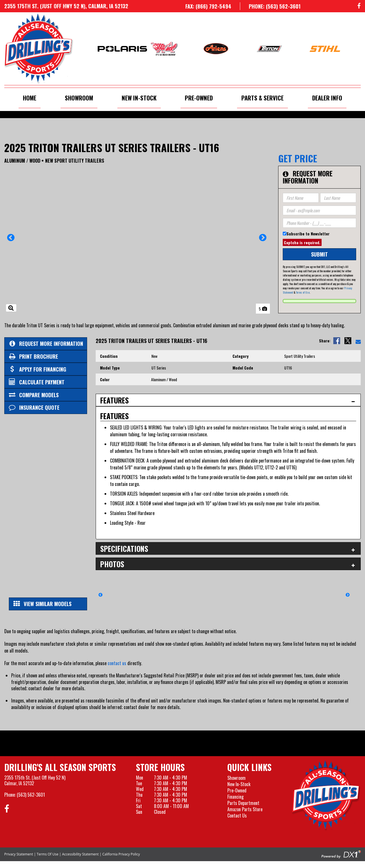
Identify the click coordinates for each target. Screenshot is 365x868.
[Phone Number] (320, 223)
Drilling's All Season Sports (60, 767)
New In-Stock (139, 98)
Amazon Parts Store (245, 809)
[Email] (320, 210)
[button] (11, 239)
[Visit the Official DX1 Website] (341, 854)
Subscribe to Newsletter (308, 234)
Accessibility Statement (80, 854)
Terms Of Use (48, 854)
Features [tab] (115, 400)
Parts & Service (262, 98)
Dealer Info (327, 98)
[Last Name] (338, 198)
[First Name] (301, 198)
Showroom (79, 98)
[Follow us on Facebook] (359, 6)
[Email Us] (358, 341)
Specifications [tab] (124, 549)
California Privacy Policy (121, 854)
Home (30, 98)
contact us (117, 663)
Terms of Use (303, 292)
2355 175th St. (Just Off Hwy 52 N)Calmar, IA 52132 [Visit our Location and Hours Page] (35, 780)
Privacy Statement (19, 854)
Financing (235, 797)
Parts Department (243, 803)
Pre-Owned (199, 98)
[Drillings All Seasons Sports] (326, 796)
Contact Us (237, 815)
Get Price (298, 158)
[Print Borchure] (46, 357)
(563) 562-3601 (31, 795)
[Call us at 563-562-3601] (270, 6)
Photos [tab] (112, 564)
